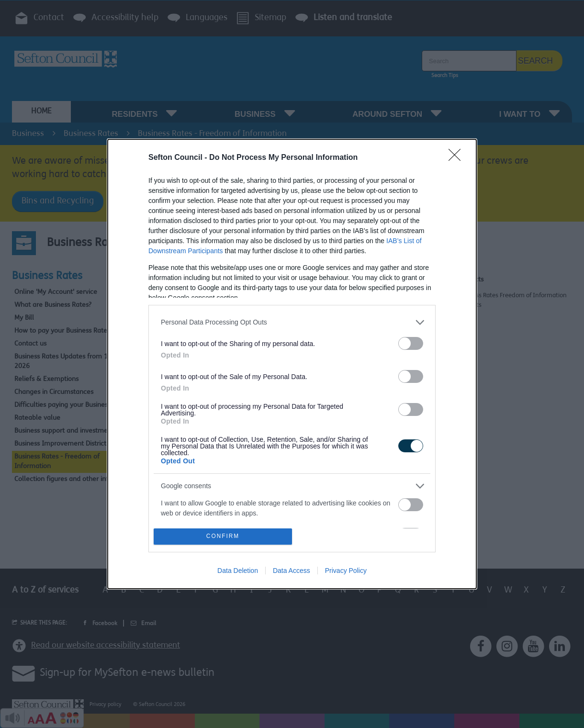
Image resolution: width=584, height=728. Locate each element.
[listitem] (292, 322)
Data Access (292, 571)
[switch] (411, 343)
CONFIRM (223, 537)
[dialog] (292, 364)
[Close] (458, 158)
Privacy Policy (346, 571)
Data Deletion (238, 571)
